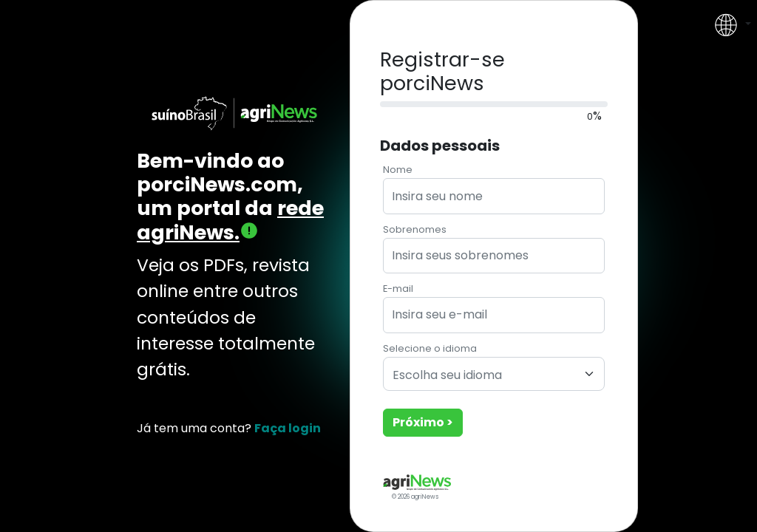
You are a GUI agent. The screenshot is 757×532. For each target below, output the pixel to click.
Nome (398, 170)
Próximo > (423, 422)
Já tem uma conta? (229, 428)
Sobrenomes (415, 229)
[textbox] (485, 376)
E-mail (398, 289)
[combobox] (494, 374)
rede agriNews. (230, 220)
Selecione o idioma (430, 348)
